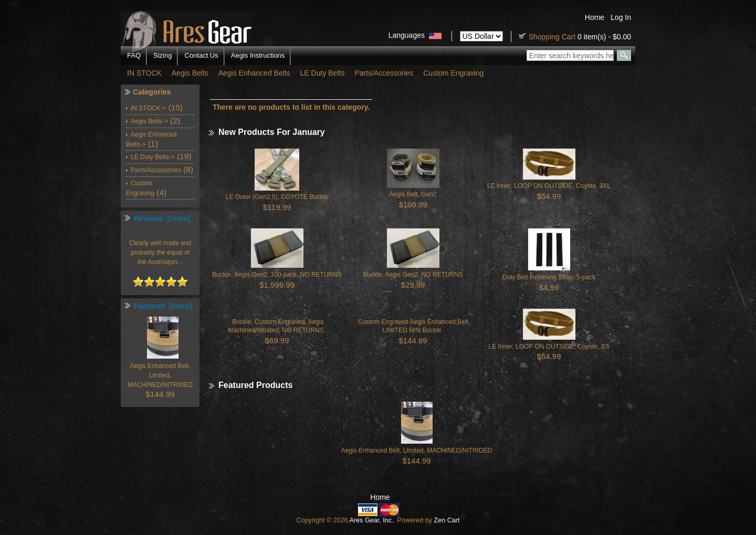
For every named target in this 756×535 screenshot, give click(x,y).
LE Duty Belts (323, 73)
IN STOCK (144, 73)
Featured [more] (163, 306)
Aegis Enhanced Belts (254, 73)
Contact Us (201, 55)
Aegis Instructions (258, 55)
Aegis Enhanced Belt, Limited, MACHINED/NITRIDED (417, 450)
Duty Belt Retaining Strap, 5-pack (549, 277)
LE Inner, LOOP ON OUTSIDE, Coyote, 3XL (549, 186)
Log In (621, 17)
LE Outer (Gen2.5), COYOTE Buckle (277, 197)
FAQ (134, 55)
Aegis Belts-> (149, 121)
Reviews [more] (162, 218)
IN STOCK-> (148, 108)
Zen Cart (447, 520)
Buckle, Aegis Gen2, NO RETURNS (413, 275)
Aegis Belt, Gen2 (413, 194)
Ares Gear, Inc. (371, 520)
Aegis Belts (190, 73)
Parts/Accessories (384, 73)
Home (595, 17)
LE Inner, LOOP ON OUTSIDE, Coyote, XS (549, 347)
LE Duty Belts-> (153, 157)
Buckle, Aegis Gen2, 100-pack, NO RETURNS (277, 275)
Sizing (162, 55)
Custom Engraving (453, 73)
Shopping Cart (552, 37)
